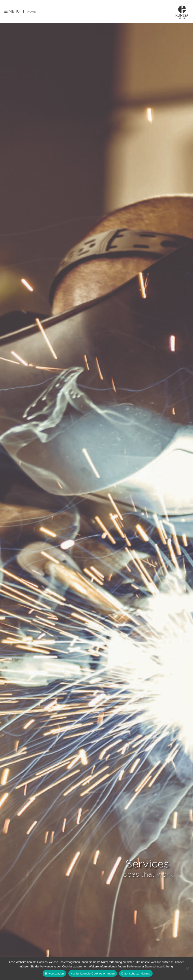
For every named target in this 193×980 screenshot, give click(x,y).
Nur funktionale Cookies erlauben (93, 973)
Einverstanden (54, 973)
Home (32, 12)
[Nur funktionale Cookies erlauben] (187, 968)
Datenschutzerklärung (136, 973)
